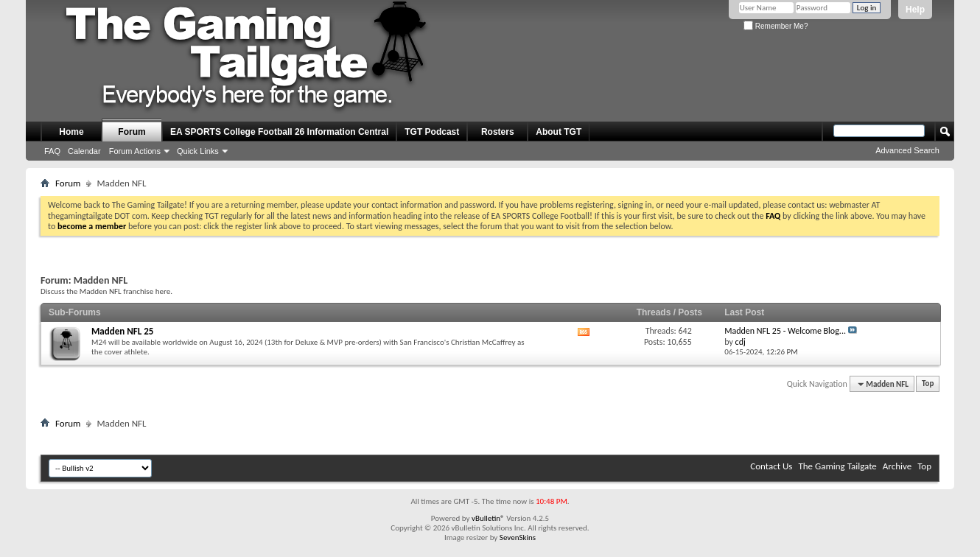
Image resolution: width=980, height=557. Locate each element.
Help (915, 10)
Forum (132, 132)
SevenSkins (518, 537)
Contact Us (771, 466)
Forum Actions (135, 151)
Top (928, 384)
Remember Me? (776, 26)
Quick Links (198, 151)
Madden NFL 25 (122, 331)
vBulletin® (488, 518)
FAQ (52, 151)
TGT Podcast (432, 132)
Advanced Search (907, 150)
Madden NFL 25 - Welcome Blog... (785, 331)
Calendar (84, 151)
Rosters (498, 132)
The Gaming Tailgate (837, 466)
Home (71, 132)
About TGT (559, 132)
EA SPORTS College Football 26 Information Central (279, 132)
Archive (897, 466)
